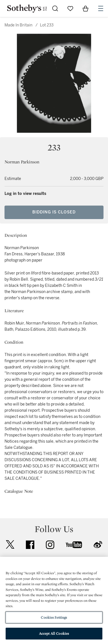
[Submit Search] (55, 8)
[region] (54, 600)
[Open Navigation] (101, 8)
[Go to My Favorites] (70, 8)
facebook (30, 545)
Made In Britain (18, 25)
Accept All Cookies (54, 633)
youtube (74, 545)
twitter (10, 545)
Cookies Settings (54, 617)
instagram (50, 545)
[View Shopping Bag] (85, 8)
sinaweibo (98, 545)
